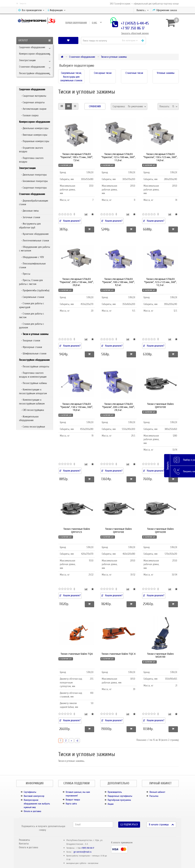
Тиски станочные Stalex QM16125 (77, 530)
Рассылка (154, 796)
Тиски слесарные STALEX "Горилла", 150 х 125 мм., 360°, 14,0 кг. (160, 157)
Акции (111, 804)
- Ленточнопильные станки (34, 241)
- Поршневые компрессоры (34, 141)
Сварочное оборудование (32, 47)
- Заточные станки (30, 217)
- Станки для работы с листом (32, 315)
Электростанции (27, 60)
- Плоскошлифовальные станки (32, 265)
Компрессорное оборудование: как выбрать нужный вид (37, 804)
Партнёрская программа (119, 800)
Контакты (24, 844)
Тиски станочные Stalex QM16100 (160, 405)
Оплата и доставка (32, 811)
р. (143, 10)
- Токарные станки (30, 341)
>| (77, 740)
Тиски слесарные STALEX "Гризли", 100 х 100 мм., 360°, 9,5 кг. (118, 282)
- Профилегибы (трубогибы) (34, 290)
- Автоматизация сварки (33, 109)
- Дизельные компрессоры (34, 128)
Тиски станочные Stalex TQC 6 (118, 654)
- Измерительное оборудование (29, 418)
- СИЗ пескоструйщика (32, 410)
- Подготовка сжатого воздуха (31, 160)
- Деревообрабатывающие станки (34, 202)
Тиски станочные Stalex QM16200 (160, 530)
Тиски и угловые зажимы (114, 57)
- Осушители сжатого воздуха (31, 150)
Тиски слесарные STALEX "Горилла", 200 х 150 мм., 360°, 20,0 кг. (77, 282)
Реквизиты (24, 840)
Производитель (115, 792)
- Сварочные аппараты (32, 102)
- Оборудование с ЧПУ (31, 257)
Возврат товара (73, 800)
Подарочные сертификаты (120, 796)
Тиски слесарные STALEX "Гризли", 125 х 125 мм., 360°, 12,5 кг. (160, 282)
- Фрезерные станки (31, 347)
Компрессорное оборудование (35, 54)
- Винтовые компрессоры (33, 135)
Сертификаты (30, 792)
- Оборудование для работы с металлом (34, 249)
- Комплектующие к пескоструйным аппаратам (33, 391)
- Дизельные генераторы (33, 175)
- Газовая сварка (29, 115)
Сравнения (95, 106)
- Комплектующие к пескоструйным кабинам (32, 402)
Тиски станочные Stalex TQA (77, 654)
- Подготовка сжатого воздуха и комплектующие (33, 375)
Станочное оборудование (32, 67)
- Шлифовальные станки (33, 354)
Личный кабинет (157, 792)
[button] (164, 40)
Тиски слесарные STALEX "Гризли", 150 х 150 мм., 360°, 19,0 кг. (77, 407)
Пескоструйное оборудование (34, 73)
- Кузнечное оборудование (34, 234)
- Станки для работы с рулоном (32, 326)
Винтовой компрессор (34, 796)
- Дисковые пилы (29, 211)
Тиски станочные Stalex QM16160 (118, 530)
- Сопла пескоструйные (32, 427)
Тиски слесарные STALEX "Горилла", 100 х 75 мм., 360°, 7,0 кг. (77, 157)
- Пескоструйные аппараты (34, 367)
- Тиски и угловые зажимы (34, 334)
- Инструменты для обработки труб (30, 226)
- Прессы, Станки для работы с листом (31, 282)
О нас (94, 23)
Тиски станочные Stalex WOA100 (160, 655)
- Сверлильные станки (32, 297)
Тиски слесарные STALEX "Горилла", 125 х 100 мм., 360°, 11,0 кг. (118, 157)
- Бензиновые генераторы (33, 181)
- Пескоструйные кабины (33, 383)
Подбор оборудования (76, 23)
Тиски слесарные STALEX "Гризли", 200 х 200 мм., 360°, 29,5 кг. (118, 407)
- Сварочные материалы (33, 96)
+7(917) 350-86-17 (88, 848)
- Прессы (25, 274)
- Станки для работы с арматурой (32, 305)
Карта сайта (71, 804)
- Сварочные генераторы (33, 188)
